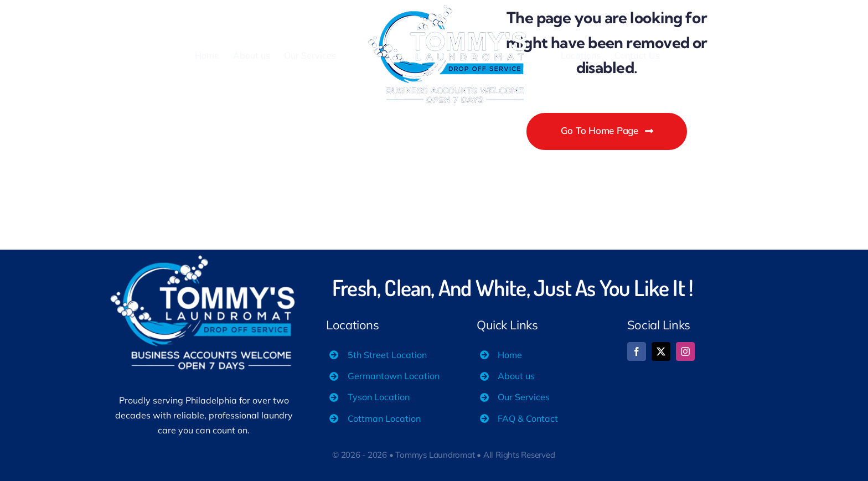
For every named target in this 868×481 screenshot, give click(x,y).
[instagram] (685, 351)
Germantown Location (394, 376)
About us (516, 376)
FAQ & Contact (528, 418)
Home (510, 355)
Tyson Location (379, 397)
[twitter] (661, 351)
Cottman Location (384, 418)
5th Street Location (387, 355)
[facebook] (637, 351)
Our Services (524, 397)
